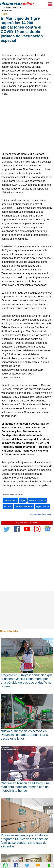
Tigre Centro (42, 541)
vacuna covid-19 (37, 535)
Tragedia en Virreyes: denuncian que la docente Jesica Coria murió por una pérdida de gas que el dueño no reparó (27, 715)
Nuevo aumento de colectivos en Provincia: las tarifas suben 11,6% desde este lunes (25, 769)
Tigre (4, 14)
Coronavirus (10, 535)
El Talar (8, 541)
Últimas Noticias (9, 666)
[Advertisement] (27, 158)
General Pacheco (24, 541)
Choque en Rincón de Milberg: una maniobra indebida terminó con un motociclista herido (25, 821)
